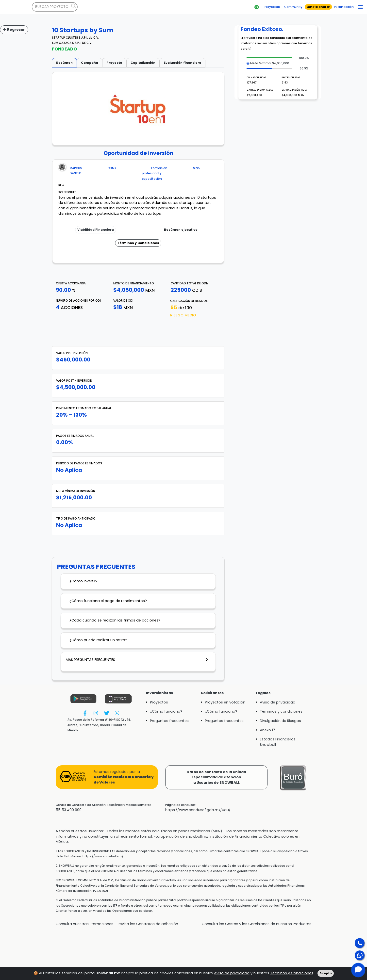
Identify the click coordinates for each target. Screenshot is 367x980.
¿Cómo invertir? (83, 581)
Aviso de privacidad (232, 973)
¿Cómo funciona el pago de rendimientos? (108, 601)
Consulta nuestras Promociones (84, 924)
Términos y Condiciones (138, 243)
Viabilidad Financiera (96, 230)
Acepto (326, 973)
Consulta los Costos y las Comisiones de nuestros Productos (257, 924)
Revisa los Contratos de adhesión (148, 924)
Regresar (14, 30)
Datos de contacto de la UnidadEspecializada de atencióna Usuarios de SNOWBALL (216, 777)
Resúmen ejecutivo (181, 230)
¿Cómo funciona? (166, 711)
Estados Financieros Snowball (278, 742)
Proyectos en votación (225, 702)
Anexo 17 (267, 730)
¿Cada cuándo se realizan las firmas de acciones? (115, 620)
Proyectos (159, 702)
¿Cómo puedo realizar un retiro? (98, 640)
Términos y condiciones (281, 711)
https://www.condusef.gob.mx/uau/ (198, 810)
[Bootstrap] (16, 7)
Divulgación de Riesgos (280, 721)
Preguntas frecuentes (169, 721)
